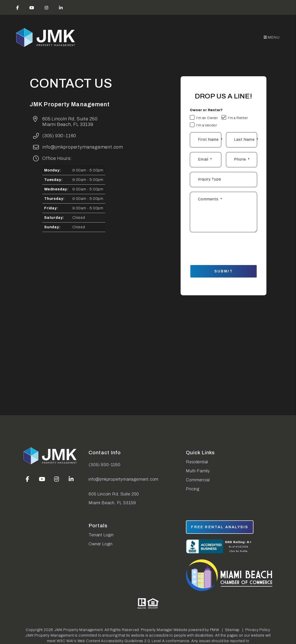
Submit (224, 271)
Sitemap (232, 630)
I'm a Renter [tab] (238, 118)
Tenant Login (101, 535)
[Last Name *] (242, 140)
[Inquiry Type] (224, 180)
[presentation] (227, 246)
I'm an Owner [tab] (207, 118)
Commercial (198, 480)
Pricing (193, 489)
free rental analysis (220, 527)
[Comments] (224, 212)
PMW (215, 630)
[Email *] (205, 160)
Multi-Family (198, 471)
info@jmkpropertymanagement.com (83, 147)
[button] (18, 7)
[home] (46, 38)
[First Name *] (205, 140)
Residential (197, 462)
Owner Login (101, 544)
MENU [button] (272, 37)
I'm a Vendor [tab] (207, 125)
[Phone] (242, 160)
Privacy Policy (258, 630)
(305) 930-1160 (59, 136)
